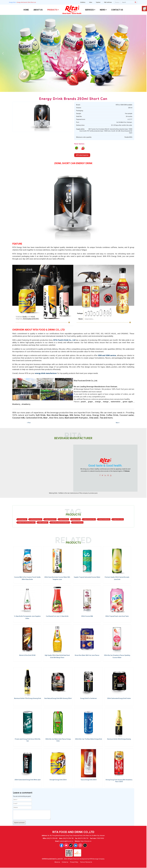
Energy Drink (12, 2)
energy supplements (43, 522)
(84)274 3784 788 (68, 838)
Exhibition (83, 2)
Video (91, 2)
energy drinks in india (118, 519)
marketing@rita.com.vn (66, 841)
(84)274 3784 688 (52, 838)
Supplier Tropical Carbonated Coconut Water (87, 577)
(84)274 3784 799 (83, 838)
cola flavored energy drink (36, 519)
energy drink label (76, 519)
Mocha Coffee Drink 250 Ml (27, 655)
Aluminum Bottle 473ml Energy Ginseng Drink (28, 698)
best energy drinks (22, 519)
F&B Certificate (108, 2)
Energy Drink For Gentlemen (89, 698)
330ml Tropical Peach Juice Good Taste (117, 616)
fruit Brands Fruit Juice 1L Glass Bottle (57, 616)
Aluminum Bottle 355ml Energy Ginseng (119, 739)
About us (57, 862)
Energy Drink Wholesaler (104, 519)
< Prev (29, 423)
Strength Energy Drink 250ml (58, 780)
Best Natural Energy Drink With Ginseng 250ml (58, 698)
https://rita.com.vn (86, 841)
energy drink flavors (64, 519)
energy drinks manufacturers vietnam (26, 522)
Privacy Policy (74, 862)
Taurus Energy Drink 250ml (89, 780)
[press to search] (135, 2)
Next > (118, 423)
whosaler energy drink (78, 522)
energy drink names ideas (89, 519)
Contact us (65, 862)
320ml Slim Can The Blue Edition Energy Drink (89, 739)
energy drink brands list (50, 519)
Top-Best (98, 2)
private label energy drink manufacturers (60, 522)
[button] (3, 53)
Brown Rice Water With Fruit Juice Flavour (87, 655)
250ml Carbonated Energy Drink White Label (28, 780)
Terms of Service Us (86, 862)
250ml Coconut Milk (87, 616)
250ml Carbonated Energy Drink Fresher (119, 698)
